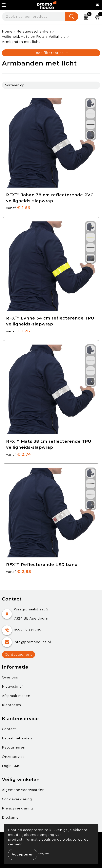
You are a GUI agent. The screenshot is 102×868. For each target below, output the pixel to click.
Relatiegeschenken (34, 31)
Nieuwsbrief (13, 687)
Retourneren (14, 747)
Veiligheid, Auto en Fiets (23, 37)
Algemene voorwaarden (23, 790)
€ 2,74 (19, 454)
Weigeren (44, 853)
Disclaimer (11, 817)
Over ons (10, 677)
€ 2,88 (19, 572)
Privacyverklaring (18, 808)
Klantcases (11, 705)
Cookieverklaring (17, 799)
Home (7, 31)
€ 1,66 (18, 208)
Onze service (13, 757)
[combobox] (34, 17)
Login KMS (11, 766)
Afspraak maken (16, 696)
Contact (9, 729)
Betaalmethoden (17, 738)
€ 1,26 (18, 331)
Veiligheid (57, 37)
